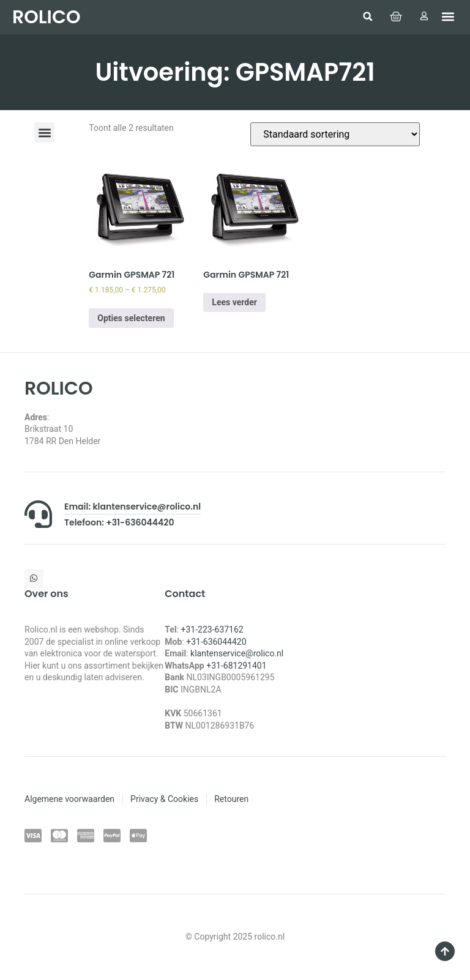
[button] (367, 17)
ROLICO (46, 17)
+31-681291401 (236, 666)
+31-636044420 (216, 642)
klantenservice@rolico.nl (237, 653)
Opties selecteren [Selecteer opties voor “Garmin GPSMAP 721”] (131, 318)
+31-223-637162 (212, 629)
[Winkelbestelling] (335, 134)
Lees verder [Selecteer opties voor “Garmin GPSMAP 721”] (234, 302)
